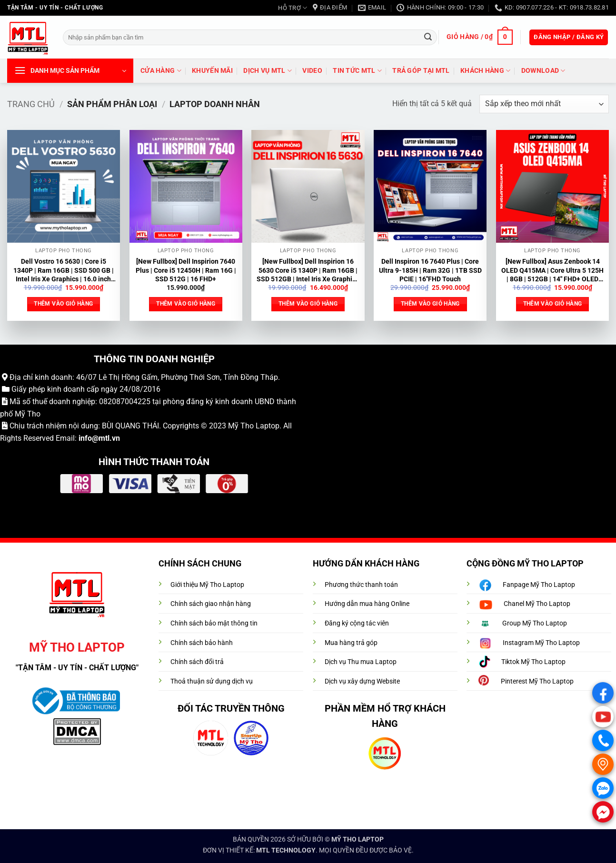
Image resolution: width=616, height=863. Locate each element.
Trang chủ (31, 104)
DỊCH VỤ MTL (268, 71)
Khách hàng (485, 71)
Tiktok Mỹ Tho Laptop (533, 662)
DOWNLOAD (543, 71)
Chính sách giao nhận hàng (211, 604)
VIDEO (312, 71)
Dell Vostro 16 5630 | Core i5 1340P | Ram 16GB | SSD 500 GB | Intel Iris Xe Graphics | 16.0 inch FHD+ (64, 271)
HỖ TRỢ (293, 8)
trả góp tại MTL (421, 71)
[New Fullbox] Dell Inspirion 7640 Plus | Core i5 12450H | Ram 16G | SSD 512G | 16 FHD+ (186, 270)
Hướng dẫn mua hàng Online (367, 604)
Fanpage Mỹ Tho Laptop (539, 585)
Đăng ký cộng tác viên (357, 623)
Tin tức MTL (357, 71)
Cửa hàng (161, 71)
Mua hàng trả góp (351, 643)
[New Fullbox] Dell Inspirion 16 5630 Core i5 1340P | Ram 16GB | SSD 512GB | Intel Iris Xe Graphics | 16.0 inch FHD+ (308, 271)
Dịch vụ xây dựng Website (362, 681)
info (85, 438)
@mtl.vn (106, 438)
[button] (479, 37)
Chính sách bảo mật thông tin (214, 623)
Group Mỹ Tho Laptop (535, 623)
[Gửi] (428, 37)
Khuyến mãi (212, 71)
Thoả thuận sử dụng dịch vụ (212, 681)
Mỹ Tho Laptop (254, 426)
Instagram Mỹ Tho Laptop (541, 643)
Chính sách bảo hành (202, 643)
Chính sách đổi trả (197, 662)
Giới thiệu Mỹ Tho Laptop (207, 585)
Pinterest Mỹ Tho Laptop (537, 681)
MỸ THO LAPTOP (358, 839)
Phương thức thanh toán (361, 585)
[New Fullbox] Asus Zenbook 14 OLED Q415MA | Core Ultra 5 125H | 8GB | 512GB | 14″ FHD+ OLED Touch (552, 271)
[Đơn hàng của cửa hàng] (544, 104)
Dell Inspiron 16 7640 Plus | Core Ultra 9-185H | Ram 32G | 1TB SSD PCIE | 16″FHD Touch (430, 270)
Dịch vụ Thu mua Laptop (361, 662)
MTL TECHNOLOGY (286, 850)
